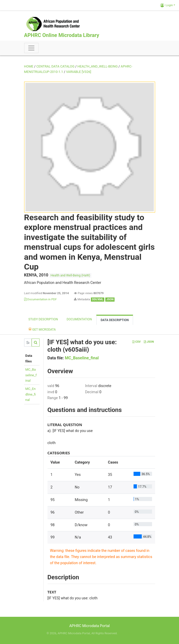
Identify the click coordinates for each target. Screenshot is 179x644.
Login (167, 5)
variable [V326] (79, 72)
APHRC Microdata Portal (90, 626)
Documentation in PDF (41, 299)
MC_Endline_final (31, 394)
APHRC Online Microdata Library (62, 35)
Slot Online (125, 633)
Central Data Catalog (55, 66)
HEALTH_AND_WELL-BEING (98, 66)
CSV (136, 342)
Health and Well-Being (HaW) (70, 275)
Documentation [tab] (79, 319)
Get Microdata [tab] (42, 329)
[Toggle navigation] (31, 48)
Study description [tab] (43, 319)
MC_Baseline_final (31, 375)
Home (29, 66)
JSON (149, 342)
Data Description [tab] (115, 320)
